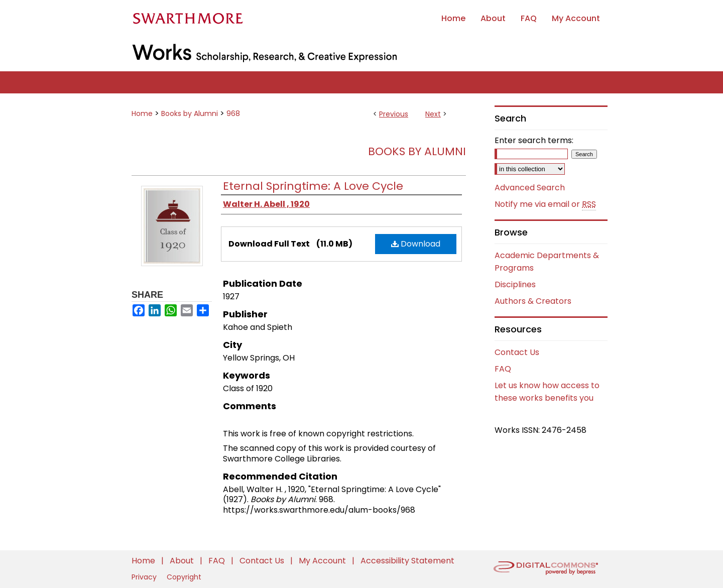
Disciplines (515, 284)
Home (142, 113)
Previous (394, 114)
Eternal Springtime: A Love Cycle (313, 186)
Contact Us (517, 352)
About (183, 561)
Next (433, 114)
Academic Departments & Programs (547, 262)
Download (416, 244)
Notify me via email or (545, 204)
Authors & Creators (533, 301)
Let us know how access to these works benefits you (547, 392)
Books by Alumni (190, 113)
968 (233, 113)
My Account (323, 561)
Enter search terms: (534, 140)
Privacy (145, 577)
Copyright (184, 577)
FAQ (503, 369)
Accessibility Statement (407, 561)
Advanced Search (530, 188)
